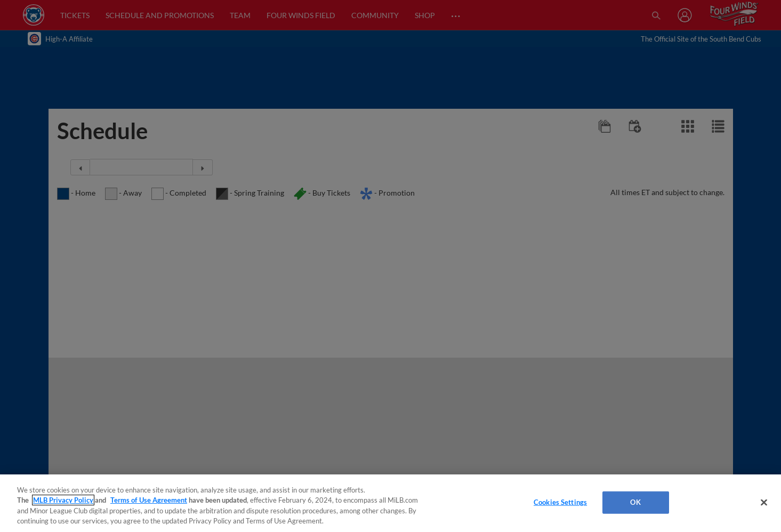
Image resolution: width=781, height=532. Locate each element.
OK (635, 502)
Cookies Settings (560, 502)
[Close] (764, 502)
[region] (390, 503)
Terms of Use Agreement (149, 500)
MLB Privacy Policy (63, 500)
